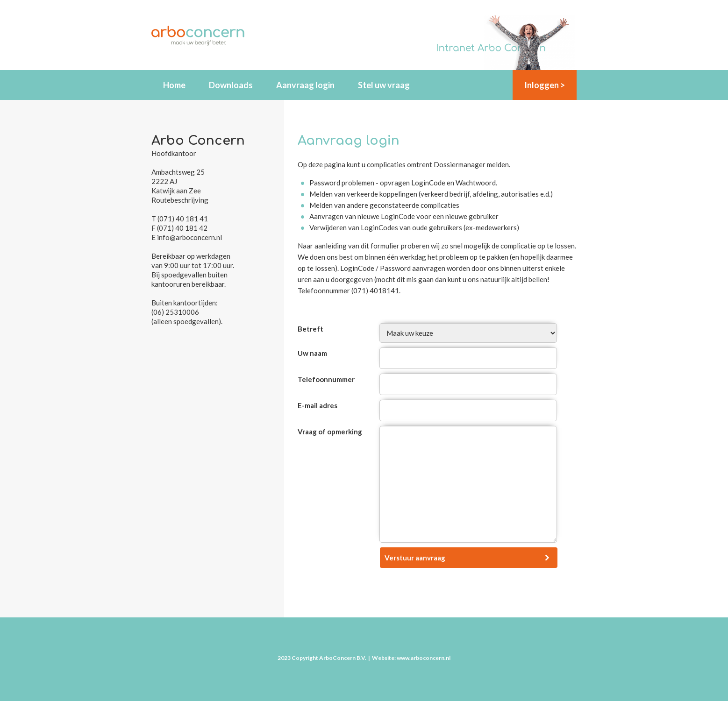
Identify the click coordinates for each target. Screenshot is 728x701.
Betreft (310, 329)
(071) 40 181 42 (182, 228)
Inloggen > (545, 85)
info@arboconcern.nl (189, 237)
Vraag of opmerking (330, 432)
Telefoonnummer (326, 379)
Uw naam (312, 353)
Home (174, 85)
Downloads (231, 85)
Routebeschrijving (180, 200)
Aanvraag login (305, 85)
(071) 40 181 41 (183, 219)
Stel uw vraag (384, 85)
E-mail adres (318, 405)
